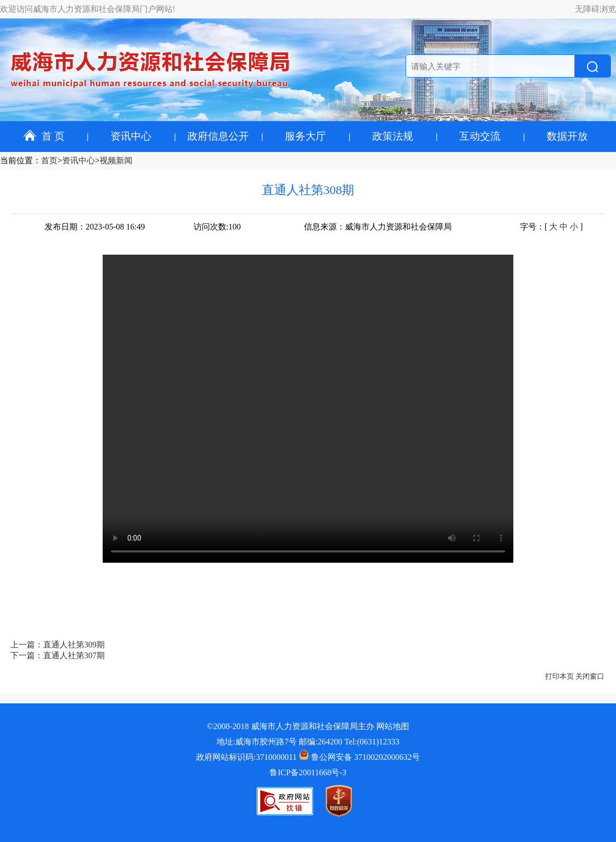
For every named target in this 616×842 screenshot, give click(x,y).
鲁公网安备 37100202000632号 (359, 757)
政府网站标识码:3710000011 (246, 757)
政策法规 (393, 136)
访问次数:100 (217, 227)
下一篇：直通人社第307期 (57, 655)
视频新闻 (116, 160)
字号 (528, 227)
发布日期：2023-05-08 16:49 (95, 227)
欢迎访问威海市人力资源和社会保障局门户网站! (88, 9)
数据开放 (567, 136)
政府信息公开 (218, 136)
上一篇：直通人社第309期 (57, 645)
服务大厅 (305, 136)
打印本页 (560, 676)
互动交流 (480, 136)
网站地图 (393, 726)
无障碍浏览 (595, 9)
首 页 (44, 136)
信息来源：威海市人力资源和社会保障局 (378, 227)
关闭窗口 (590, 676)
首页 (49, 160)
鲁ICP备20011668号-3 (308, 772)
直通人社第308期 (308, 190)
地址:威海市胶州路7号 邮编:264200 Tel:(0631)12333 (308, 742)
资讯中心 (131, 136)
